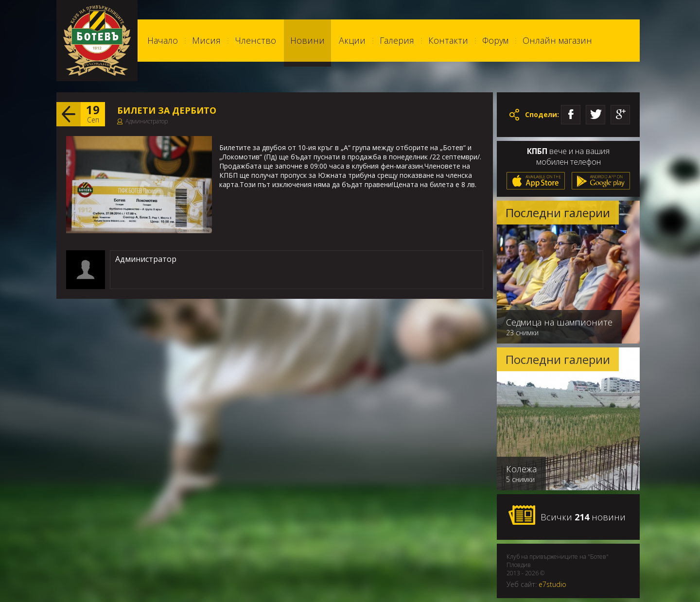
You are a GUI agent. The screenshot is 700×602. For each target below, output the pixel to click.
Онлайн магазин (557, 40)
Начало (163, 40)
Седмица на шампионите (559, 322)
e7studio (552, 584)
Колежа (521, 469)
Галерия (397, 40)
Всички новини (567, 516)
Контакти (448, 40)
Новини (307, 40)
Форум (495, 40)
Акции (352, 40)
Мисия (206, 40)
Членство (255, 40)
